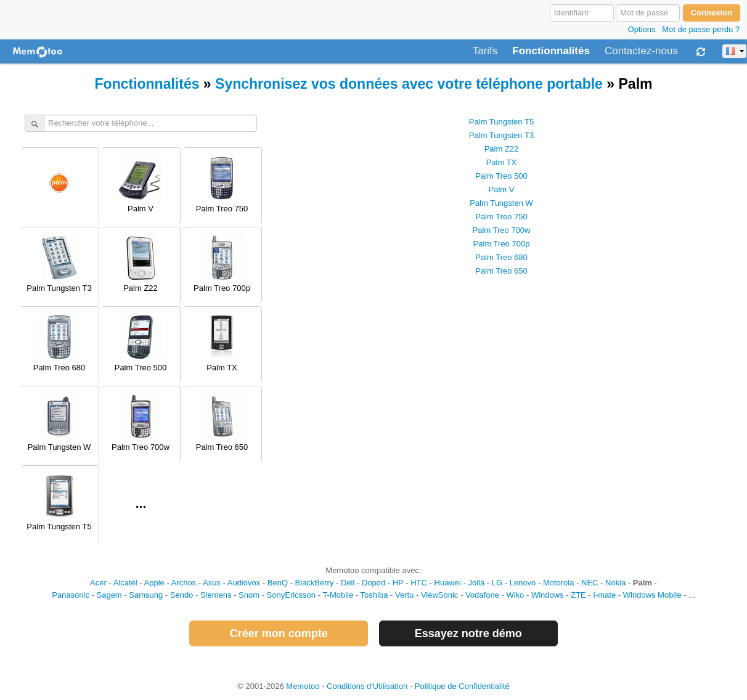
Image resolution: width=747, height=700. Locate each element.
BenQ (278, 583)
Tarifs (485, 51)
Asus (212, 583)
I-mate (604, 595)
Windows (548, 595)
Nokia (615, 583)
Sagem (109, 595)
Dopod (373, 583)
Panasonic (71, 595)
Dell (348, 583)
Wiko (515, 595)
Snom (249, 595)
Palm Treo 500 (501, 176)
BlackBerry (315, 583)
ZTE (578, 595)
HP (398, 583)
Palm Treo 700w (502, 230)
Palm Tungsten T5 (501, 122)
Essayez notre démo (468, 633)
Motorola (559, 583)
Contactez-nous (641, 51)
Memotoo (303, 686)
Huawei (448, 583)
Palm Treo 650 (501, 271)
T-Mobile (338, 595)
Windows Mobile (652, 595)
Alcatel (125, 583)
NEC (590, 583)
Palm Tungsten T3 (501, 135)
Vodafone (482, 595)
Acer (98, 583)
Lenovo (523, 583)
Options (642, 29)
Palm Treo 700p (502, 244)
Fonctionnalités (551, 51)
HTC (419, 583)
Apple (154, 583)
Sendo (182, 595)
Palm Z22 (502, 149)
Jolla (476, 583)
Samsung (146, 595)
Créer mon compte (279, 633)
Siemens (216, 595)
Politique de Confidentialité (462, 686)
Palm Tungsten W (501, 203)
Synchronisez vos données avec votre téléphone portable (409, 84)
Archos (184, 583)
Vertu (404, 595)
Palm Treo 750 (501, 217)
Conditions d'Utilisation (367, 686)
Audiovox (244, 583)
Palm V (502, 189)
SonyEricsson (291, 595)
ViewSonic (439, 595)
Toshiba (374, 595)
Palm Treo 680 (501, 257)
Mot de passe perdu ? (701, 29)
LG (497, 583)
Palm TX (502, 162)
